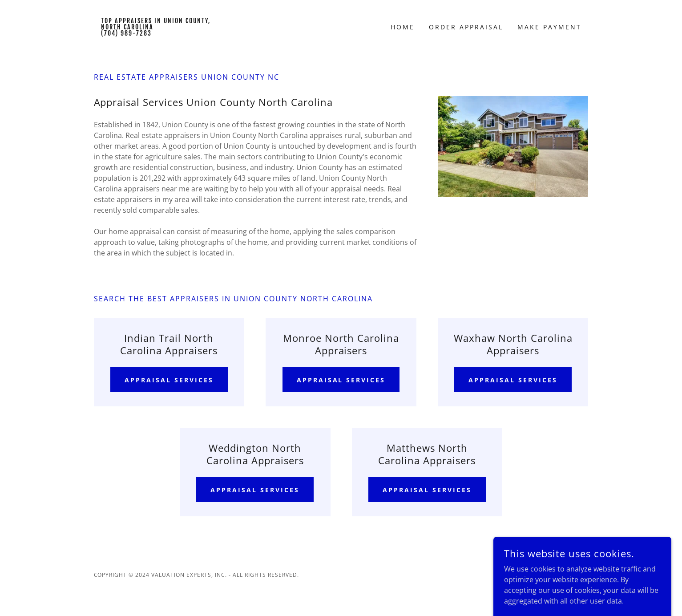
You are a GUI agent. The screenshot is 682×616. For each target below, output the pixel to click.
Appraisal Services (169, 380)
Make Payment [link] (549, 27)
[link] (156, 33)
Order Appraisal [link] (466, 27)
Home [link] (403, 27)
